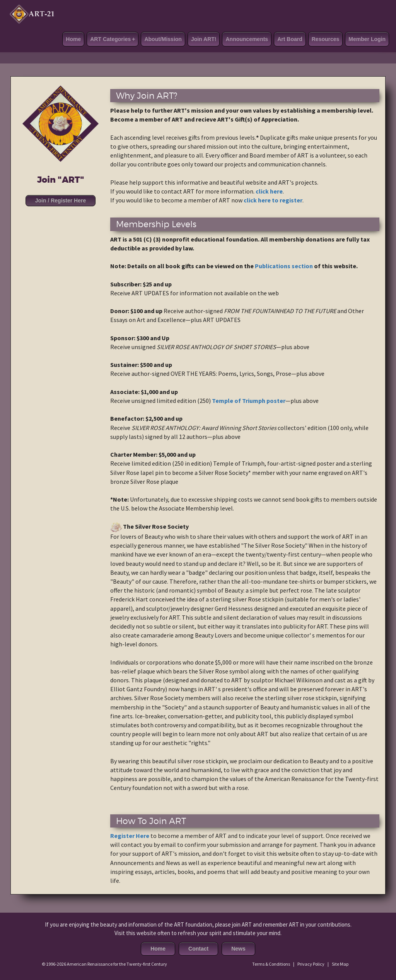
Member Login (367, 39)
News (238, 949)
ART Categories (113, 39)
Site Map (340, 964)
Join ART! (204, 39)
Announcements (247, 39)
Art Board (290, 39)
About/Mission (163, 39)
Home (73, 39)
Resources (326, 39)
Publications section (284, 266)
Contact (198, 949)
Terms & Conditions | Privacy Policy (288, 964)
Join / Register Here (61, 200)
